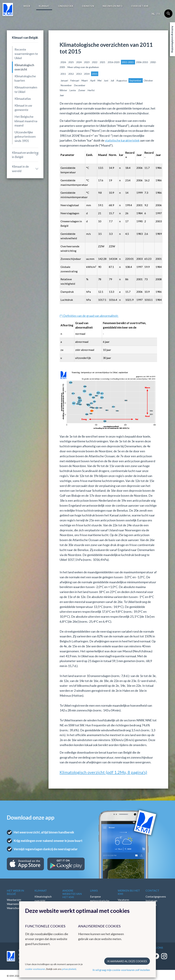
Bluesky (150, 913)
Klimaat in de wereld (20, 169)
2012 (71, 74)
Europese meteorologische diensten (100, 901)
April (93, 80)
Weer (27, 6)
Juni (106, 80)
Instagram (151, 901)
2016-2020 (114, 62)
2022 (95, 62)
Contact (152, 890)
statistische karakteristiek (122, 140)
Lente (73, 90)
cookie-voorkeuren (35, 969)
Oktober (148, 80)
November (66, 85)
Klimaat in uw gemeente (23, 108)
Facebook (151, 905)
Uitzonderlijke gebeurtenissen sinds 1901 (25, 136)
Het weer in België (15, 892)
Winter (64, 90)
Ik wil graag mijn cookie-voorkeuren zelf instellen (121, 970)
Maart (85, 80)
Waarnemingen (15, 904)
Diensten (88, 6)
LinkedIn (150, 909)
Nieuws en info (113, 6)
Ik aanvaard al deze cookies (127, 961)
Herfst (91, 90)
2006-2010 (142, 62)
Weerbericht (14, 900)
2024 (79, 62)
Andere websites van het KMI (72, 894)
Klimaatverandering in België (25, 155)
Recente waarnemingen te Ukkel (26, 54)
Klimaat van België (25, 38)
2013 (79, 74)
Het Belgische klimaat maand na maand (26, 121)
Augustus (122, 80)
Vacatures (123, 900)
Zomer (82, 90)
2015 (95, 74)
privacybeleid (69, 969)
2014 (87, 74)
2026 (63, 62)
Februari (75, 80)
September (136, 80)
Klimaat (44, 6)
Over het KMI (140, 6)
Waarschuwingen (17, 908)
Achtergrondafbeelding (173, 39)
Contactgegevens (156, 897)
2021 (103, 62)
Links (94, 890)
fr (158, 14)
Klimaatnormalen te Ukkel (26, 89)
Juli (113, 80)
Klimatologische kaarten (25, 78)
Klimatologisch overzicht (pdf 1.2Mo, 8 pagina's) (103, 772)
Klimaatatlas (23, 99)
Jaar (62, 95)
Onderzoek (66, 6)
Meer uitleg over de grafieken (83, 67)
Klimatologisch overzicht (24, 67)
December (80, 85)
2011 (63, 74)
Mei (100, 80)
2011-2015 (128, 62)
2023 (87, 62)
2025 (71, 62)
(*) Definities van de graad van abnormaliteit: (89, 316)
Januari (65, 80)
